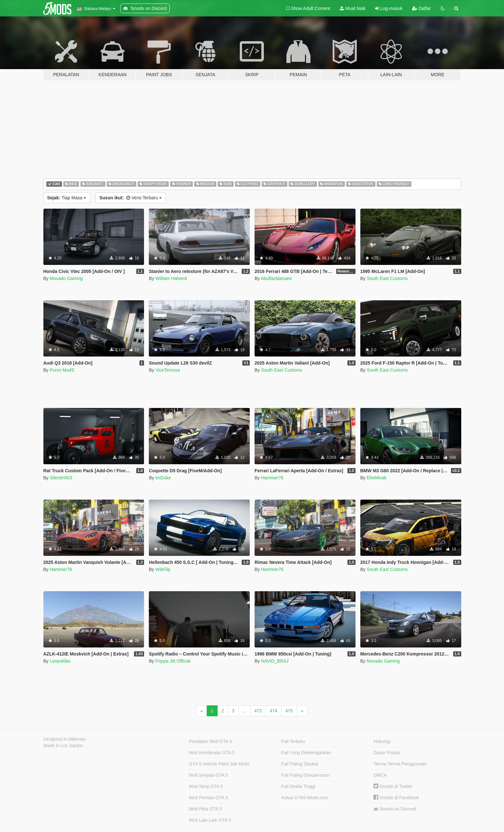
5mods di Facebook (396, 798)
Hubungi (382, 741)
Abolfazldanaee (276, 278)
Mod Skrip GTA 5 (206, 786)
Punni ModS (62, 370)
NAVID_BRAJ (275, 661)
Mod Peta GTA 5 (205, 809)
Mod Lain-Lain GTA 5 (210, 820)
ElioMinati (377, 478)
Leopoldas (60, 661)
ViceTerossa (167, 370)
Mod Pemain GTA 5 (208, 798)
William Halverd (171, 278)
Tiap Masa (67, 198)
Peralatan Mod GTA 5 (211, 741)
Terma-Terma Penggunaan (400, 764)
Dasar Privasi (387, 753)
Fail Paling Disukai (300, 764)
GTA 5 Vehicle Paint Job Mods (219, 764)
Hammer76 (272, 478)
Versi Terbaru (130, 198)
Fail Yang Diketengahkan (306, 753)
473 (258, 711)
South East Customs (387, 278)
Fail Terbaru (293, 741)
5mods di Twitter (393, 786)
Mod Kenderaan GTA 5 (212, 753)
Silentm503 (61, 478)
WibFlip (163, 569)
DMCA (380, 775)
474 (273, 711)
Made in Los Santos (63, 746)
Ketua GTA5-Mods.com (305, 798)
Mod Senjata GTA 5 (208, 775)
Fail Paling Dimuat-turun (305, 775)
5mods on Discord (395, 809)
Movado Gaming (66, 278)
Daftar (421, 8)
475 (289, 711)
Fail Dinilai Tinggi (298, 786)
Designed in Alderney (65, 739)
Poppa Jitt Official (173, 661)
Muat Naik (353, 8)
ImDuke (163, 478)
